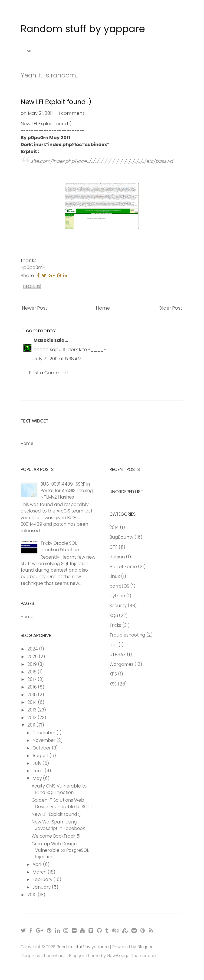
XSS (113, 684)
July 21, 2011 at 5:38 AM (58, 359)
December (44, 733)
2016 (33, 687)
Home (26, 51)
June (39, 771)
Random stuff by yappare (83, 29)
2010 (33, 895)
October (42, 748)
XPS (113, 674)
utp (113, 645)
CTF (114, 547)
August (41, 756)
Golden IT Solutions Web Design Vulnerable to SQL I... (63, 803)
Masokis (43, 340)
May (38, 778)
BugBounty (121, 537)
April (38, 864)
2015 (33, 695)
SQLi (114, 616)
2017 (33, 679)
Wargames (121, 664)
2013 (32, 710)
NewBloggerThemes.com (132, 956)
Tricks (115, 625)
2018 (33, 672)
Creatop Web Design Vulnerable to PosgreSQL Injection (60, 850)
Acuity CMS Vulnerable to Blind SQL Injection (59, 789)
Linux (115, 576)
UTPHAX (118, 655)
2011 (32, 725)
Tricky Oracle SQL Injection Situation (60, 546)
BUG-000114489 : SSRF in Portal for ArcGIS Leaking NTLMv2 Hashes (67, 491)
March (40, 872)
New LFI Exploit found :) (56, 102)
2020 (33, 657)
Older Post (170, 308)
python (117, 596)
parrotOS (119, 586)
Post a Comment (49, 373)
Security (118, 606)
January (42, 887)
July (38, 763)
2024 (33, 649)
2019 (33, 664)
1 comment (71, 113)
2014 (33, 702)
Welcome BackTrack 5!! (57, 836)
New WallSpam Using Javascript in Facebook (58, 825)
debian (117, 557)
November (44, 740)
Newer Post (35, 308)
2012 (33, 718)
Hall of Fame (123, 567)
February (43, 879)
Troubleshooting (127, 635)
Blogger (145, 947)
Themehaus (54, 956)
